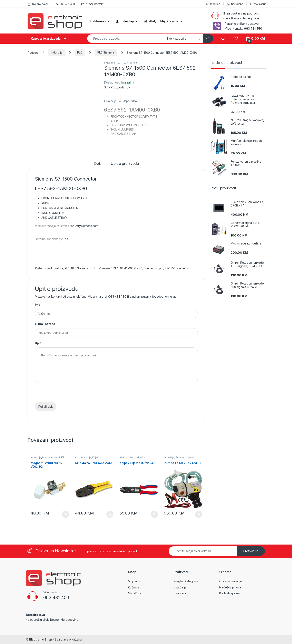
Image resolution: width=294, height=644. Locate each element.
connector (151, 268)
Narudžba (235, 4)
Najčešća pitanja (230, 587)
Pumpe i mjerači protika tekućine (179, 459)
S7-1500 (170, 268)
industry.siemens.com (84, 226)
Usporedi (180, 593)
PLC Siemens (106, 52)
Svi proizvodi (38, 4)
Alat (77, 457)
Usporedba (130, 101)
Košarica (213, 4)
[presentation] (66, 394)
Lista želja (180, 587)
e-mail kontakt (92, 4)
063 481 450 (65, 4)
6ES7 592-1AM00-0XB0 (126, 268)
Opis (98, 164)
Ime (38, 305)
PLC (80, 52)
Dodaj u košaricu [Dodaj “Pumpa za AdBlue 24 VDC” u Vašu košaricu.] (199, 514)
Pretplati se (251, 551)
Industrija (57, 52)
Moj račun (258, 4)
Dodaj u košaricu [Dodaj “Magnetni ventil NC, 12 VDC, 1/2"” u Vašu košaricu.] (66, 514)
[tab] (98, 165)
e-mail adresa (45, 324)
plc (161, 268)
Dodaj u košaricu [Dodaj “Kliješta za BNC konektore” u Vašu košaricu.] (110, 514)
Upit (38, 343)
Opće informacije (231, 581)
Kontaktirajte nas (230, 593)
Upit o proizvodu (125, 164)
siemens (183, 268)
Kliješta (96, 457)
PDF (67, 239)
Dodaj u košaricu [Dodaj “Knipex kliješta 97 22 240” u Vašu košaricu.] (154, 514)
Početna (33, 52)
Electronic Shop (41, 639)
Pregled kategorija (186, 581)
